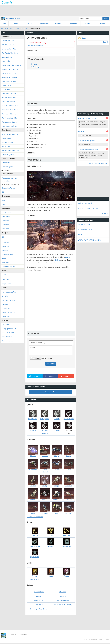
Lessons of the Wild (9, 49)
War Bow (5, 250)
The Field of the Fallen (10, 94)
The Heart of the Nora (10, 114)
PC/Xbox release (8, 333)
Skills (87, 24)
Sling (4, 237)
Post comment (51, 365)
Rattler (4, 258)
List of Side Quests (22, 28)
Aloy (3, 200)
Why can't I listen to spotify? (88, 208)
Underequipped (7, 167)
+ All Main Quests (8, 41)
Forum (16, 24)
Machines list (6, 213)
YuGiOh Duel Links (85, 230)
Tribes (4, 204)
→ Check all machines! (35, 518)
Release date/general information (10, 179)
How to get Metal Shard (39, 610)
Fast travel (63, 597)
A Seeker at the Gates (10, 69)
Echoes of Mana (84, 225)
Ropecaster (6, 242)
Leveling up (39, 606)
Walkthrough (35, 67)
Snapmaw (5, 221)
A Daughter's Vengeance (11, 151)
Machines (59, 24)
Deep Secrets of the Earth (11, 110)
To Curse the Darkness (10, 106)
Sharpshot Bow (7, 254)
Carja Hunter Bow (8, 266)
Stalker (68, 257)
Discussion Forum (8, 188)
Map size (63, 593)
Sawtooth (81, 132)
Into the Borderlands (9, 98)
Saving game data (8, 300)
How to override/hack (9, 292)
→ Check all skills (33, 581)
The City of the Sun (9, 81)
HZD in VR (6, 325)
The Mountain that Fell (10, 118)
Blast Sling (6, 262)
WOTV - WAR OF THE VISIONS (90, 240)
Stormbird (5, 225)
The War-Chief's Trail (9, 73)
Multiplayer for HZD (9, 329)
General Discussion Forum (87, 118)
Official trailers (7, 337)
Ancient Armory (7, 142)
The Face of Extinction (10, 126)
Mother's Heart (7, 57)
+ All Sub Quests (8, 155)
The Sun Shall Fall (8, 102)
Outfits (4, 275)
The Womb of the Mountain (12, 65)
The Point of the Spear (10, 53)
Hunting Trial (39, 602)
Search (106, 18)
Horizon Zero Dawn (13, 18)
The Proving (6, 61)
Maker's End (6, 85)
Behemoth (5, 229)
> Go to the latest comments (98, 163)
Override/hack (39, 593)
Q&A (30, 24)
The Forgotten (7, 138)
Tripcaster (5, 246)
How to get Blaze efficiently (63, 606)
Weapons (73, 24)
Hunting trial (6, 308)
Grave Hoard (6, 90)
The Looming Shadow (10, 122)
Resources (6, 280)
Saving (39, 597)
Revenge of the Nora (9, 77)
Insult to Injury (7, 146)
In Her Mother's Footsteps (11, 134)
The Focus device (63, 602)
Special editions (7, 341)
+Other (102, 24)
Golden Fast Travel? (85, 203)
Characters (44, 24)
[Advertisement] (55, 10)
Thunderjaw (6, 217)
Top (5, 24)
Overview (34, 64)
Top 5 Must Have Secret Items (88, 150)
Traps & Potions (8, 284)
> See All (105, 42)
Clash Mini (82, 235)
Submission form (51, 393)
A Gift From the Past (9, 45)
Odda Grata (6, 163)
